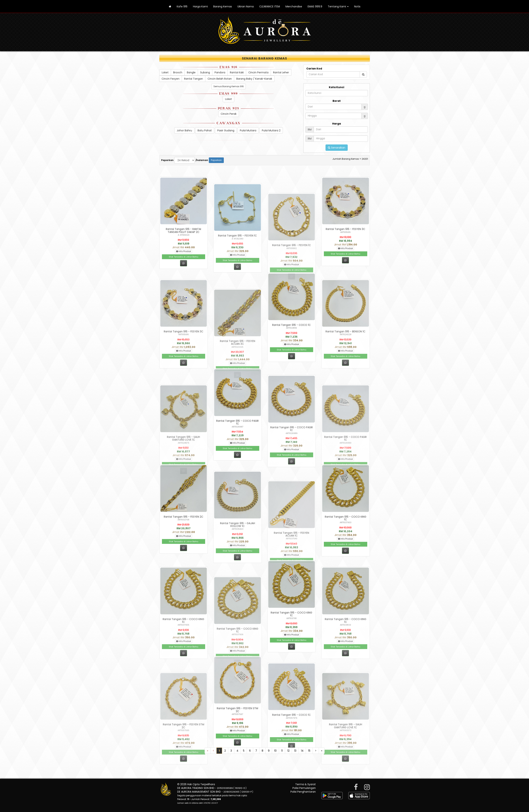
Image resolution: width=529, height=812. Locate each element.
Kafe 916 (182, 6)
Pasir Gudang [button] (226, 130)
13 (295, 751)
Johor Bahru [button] (184, 130)
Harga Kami (200, 6)
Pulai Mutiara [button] (248, 130)
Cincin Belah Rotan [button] (220, 79)
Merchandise (294, 6)
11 (282, 751)
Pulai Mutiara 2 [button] (271, 130)
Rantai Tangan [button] (194, 79)
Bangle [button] (191, 72)
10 (275, 751)
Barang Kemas (223, 6)
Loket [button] (165, 72)
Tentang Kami (338, 6)
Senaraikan (337, 148)
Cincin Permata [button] (269, 72)
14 (302, 751)
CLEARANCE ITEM (270, 6)
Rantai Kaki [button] (240, 72)
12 (288, 751)
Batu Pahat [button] (205, 130)
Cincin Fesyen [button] (171, 79)
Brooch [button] (178, 72)
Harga (337, 124)
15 (309, 751)
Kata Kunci (337, 87)
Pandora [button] (220, 72)
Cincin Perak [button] (229, 114)
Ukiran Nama (246, 6)
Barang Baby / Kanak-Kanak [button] (254, 79)
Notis (357, 6)
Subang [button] (205, 72)
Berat (337, 101)
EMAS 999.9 (315, 6)
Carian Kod (314, 69)
